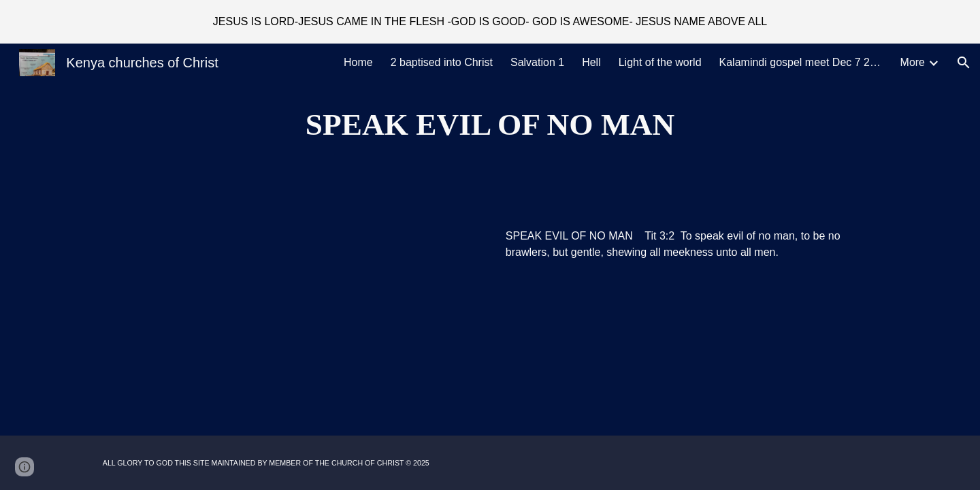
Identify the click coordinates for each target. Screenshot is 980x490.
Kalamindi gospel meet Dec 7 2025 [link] (801, 62)
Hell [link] (591, 62)
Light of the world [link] (660, 62)
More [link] (913, 62)
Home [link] (358, 62)
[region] (490, 22)
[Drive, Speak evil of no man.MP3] (289, 248)
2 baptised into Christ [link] (442, 62)
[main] (490, 125)
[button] (964, 63)
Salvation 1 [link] (537, 62)
